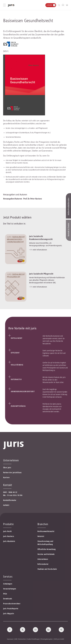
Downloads (8, 599)
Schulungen (8, 584)
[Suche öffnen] (60, 5)
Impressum (10, 639)
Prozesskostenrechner (12, 604)
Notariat (41, 536)
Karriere (6, 477)
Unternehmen (43, 559)
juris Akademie (9, 541)
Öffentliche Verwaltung (47, 549)
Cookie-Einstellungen (33, 639)
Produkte (8, 524)
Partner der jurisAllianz (12, 473)
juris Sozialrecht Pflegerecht (41, 274)
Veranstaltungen (10, 589)
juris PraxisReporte (11, 609)
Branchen (43, 524)
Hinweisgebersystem (47, 639)
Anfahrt (6, 505)
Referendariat (43, 564)
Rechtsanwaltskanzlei (46, 531)
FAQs (5, 594)
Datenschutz (22, 639)
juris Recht (7, 531)
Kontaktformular (10, 500)
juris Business (9, 536)
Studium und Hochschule (47, 569)
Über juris (7, 468)
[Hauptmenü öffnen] (4, 5)
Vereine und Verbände (46, 554)
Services (8, 577)
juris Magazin (9, 614)
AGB (16, 639)
